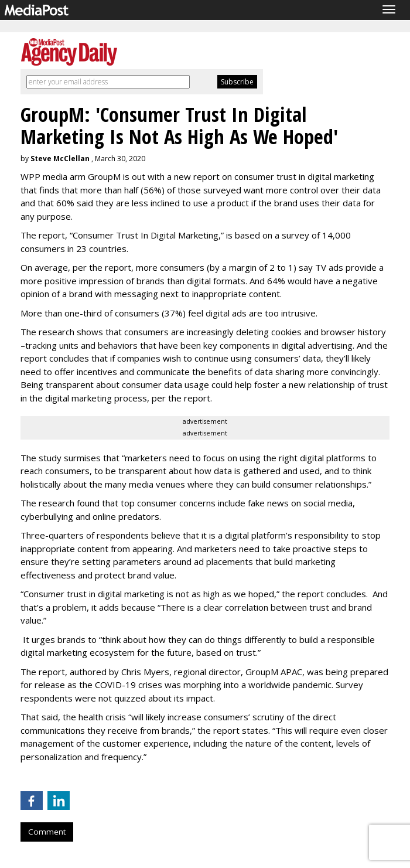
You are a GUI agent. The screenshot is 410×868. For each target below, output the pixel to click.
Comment (47, 832)
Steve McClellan (60, 159)
